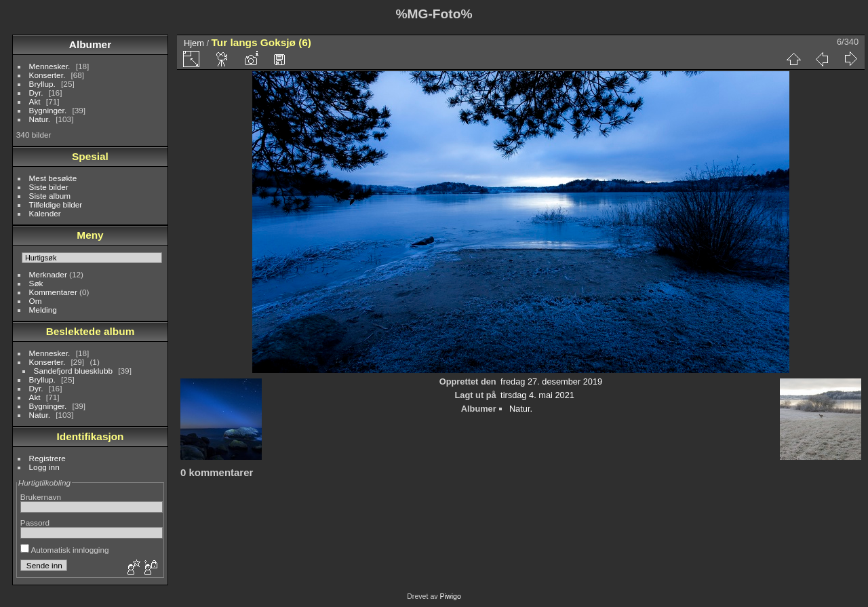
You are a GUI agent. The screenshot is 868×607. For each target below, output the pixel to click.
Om (36, 301)
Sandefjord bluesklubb (73, 371)
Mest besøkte (53, 178)
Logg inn (44, 467)
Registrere (47, 458)
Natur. (40, 119)
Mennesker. (50, 66)
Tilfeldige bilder (56, 204)
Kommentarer (53, 292)
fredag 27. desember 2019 (551, 381)
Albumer (90, 44)
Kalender (45, 213)
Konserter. (47, 75)
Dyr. (36, 93)
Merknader (48, 274)
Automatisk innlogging (65, 550)
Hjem (194, 43)
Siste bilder (49, 187)
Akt (35, 101)
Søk (36, 283)
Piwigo (451, 596)
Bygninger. (48, 110)
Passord (35, 523)
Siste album (50, 196)
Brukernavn (41, 497)
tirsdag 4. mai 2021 (537, 395)
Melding (43, 310)
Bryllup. (42, 84)
